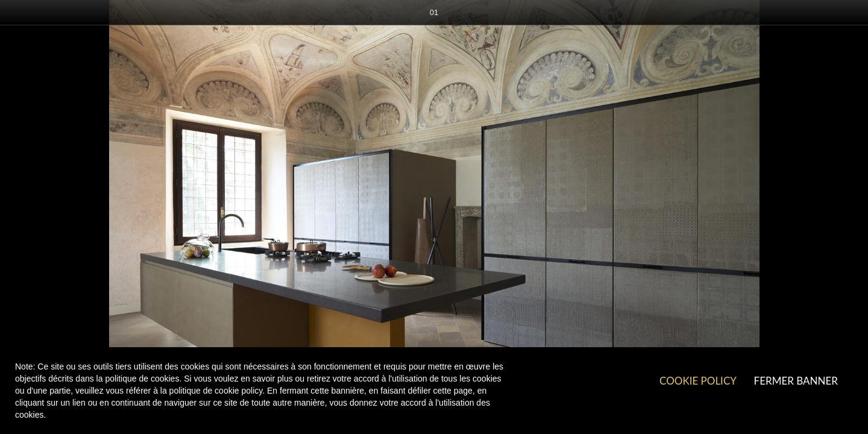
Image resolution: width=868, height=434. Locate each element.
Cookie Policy (698, 381)
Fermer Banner (796, 381)
